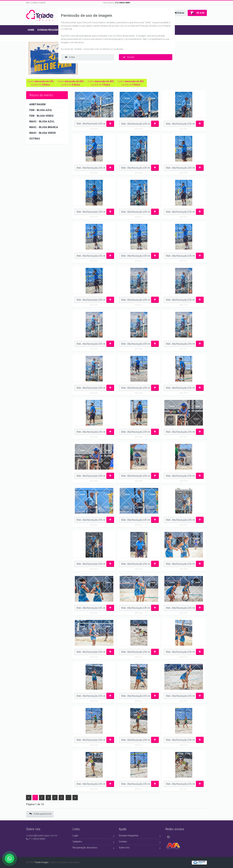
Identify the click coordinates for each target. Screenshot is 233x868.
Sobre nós (140, 848)
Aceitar (129, 57)
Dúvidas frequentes (140, 836)
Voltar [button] (70, 57)
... (68, 798)
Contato (140, 842)
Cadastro (93, 842)
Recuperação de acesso (93, 848)
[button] (180, 13)
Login (93, 836)
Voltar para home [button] (40, 814)
